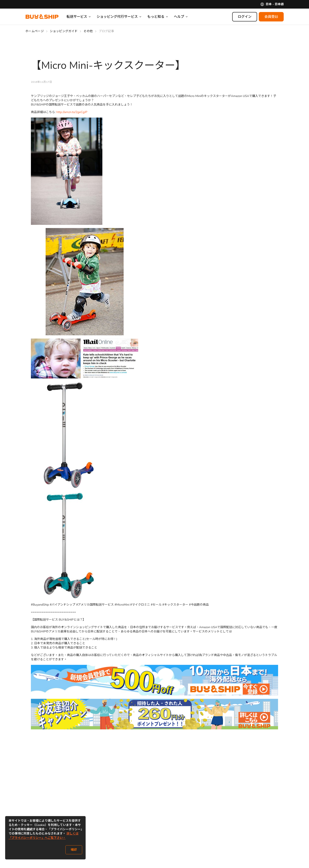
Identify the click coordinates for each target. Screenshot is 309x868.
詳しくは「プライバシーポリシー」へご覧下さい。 (44, 836)
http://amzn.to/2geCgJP (72, 112)
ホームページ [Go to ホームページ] (35, 31)
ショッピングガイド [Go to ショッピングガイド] (64, 31)
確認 (74, 850)
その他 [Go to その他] (88, 31)
